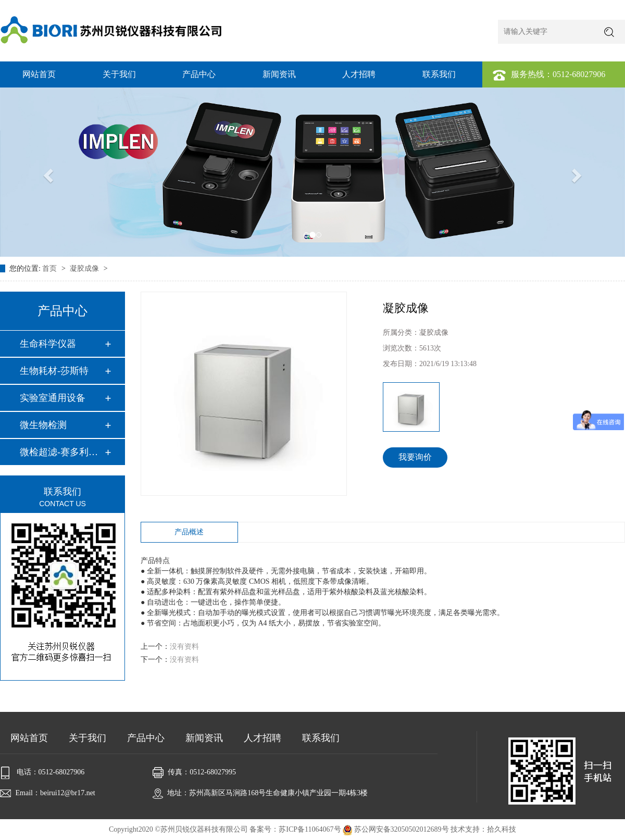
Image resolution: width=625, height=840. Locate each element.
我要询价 (415, 457)
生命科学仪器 (48, 344)
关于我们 (119, 74)
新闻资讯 (279, 74)
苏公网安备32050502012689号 (397, 829)
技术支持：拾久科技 (483, 829)
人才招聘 (359, 74)
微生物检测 (43, 425)
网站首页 (39, 74)
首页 (51, 268)
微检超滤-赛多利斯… (62, 452)
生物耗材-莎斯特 (54, 371)
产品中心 (199, 74)
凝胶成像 (85, 268)
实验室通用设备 (53, 398)
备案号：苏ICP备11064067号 (295, 829)
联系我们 (439, 74)
